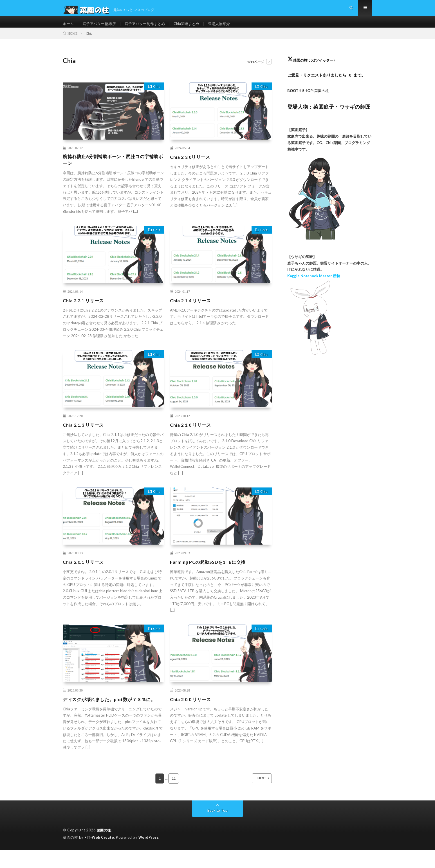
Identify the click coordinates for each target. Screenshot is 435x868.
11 (174, 797)
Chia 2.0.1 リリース (85, 572)
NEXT (256, 797)
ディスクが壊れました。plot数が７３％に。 (109, 713)
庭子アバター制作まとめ (150, 28)
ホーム (69, 28)
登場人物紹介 (228, 28)
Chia (155, 96)
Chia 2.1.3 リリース (85, 435)
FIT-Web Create (100, 855)
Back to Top (218, 828)
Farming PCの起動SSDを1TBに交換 (212, 572)
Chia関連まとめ (194, 28)
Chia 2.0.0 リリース (192, 710)
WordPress (150, 855)
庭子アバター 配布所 (101, 28)
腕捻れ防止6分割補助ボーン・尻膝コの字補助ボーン (111, 170)
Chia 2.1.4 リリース (192, 311)
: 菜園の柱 (310, 99)
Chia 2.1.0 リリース (192, 435)
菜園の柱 (104, 848)
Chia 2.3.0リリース (192, 166)
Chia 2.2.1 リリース (85, 311)
